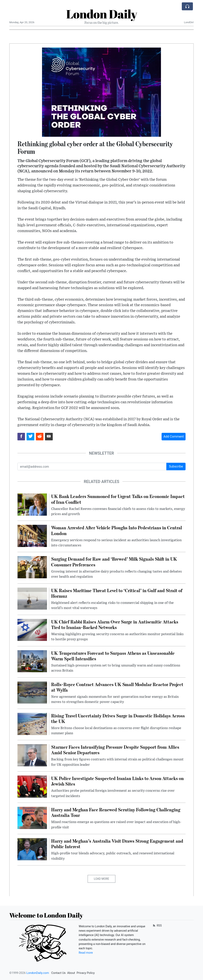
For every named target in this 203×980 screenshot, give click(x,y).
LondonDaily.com (38, 973)
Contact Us (58, 973)
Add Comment (174, 436)
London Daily (102, 14)
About (71, 973)
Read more (86, 953)
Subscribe (176, 466)
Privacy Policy (86, 973)
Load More (102, 879)
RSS (157, 926)
